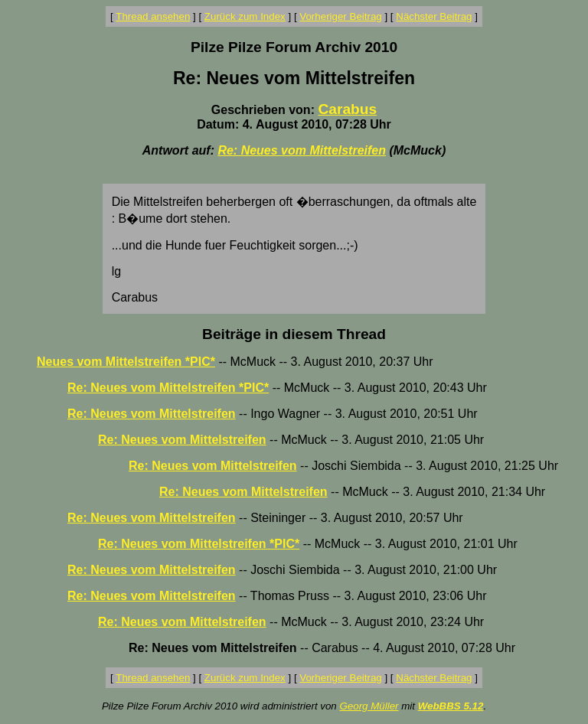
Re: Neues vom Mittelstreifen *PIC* (168, 388)
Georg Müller (369, 706)
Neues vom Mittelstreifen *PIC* (126, 362)
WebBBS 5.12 (451, 706)
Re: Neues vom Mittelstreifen (302, 150)
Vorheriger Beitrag (340, 16)
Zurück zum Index (245, 16)
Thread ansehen (153, 16)
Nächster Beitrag (434, 16)
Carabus (347, 109)
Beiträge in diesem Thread (294, 334)
